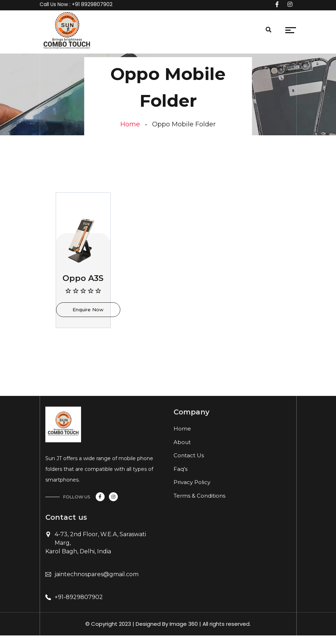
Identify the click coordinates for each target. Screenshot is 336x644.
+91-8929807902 (79, 597)
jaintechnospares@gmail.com (97, 574)
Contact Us (189, 455)
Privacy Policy (192, 482)
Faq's (180, 469)
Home (130, 124)
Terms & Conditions (199, 496)
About (182, 442)
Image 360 (184, 624)
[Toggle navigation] (99, 32)
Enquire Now (88, 310)
